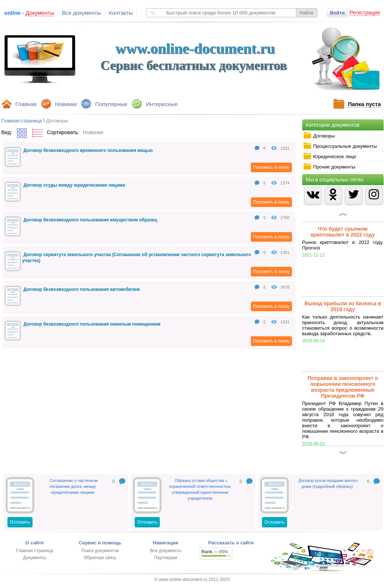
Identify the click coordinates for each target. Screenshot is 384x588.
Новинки (66, 104)
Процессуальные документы (340, 146)
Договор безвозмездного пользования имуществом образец (90, 220)
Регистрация (365, 13)
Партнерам (165, 558)
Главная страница (22, 121)
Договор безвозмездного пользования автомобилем (82, 289)
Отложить (20, 522)
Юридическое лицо (330, 156)
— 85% (215, 552)
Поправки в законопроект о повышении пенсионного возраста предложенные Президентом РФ (343, 387)
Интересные (162, 104)
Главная (26, 104)
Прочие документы (329, 167)
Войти (337, 13)
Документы (35, 558)
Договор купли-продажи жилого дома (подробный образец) (328, 483)
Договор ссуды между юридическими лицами (75, 185)
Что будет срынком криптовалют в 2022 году (343, 232)
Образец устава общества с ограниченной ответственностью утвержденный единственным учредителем (200, 489)
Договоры (319, 136)
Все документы (81, 13)
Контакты (121, 13)
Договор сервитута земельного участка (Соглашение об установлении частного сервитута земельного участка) (137, 258)
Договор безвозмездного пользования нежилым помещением (92, 324)
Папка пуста (364, 104)
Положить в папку (271, 167)
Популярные (111, 104)
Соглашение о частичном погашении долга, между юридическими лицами (74, 486)
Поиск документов (100, 551)
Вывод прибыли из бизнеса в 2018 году (343, 306)
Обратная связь (100, 558)
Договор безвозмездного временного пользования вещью (88, 150)
